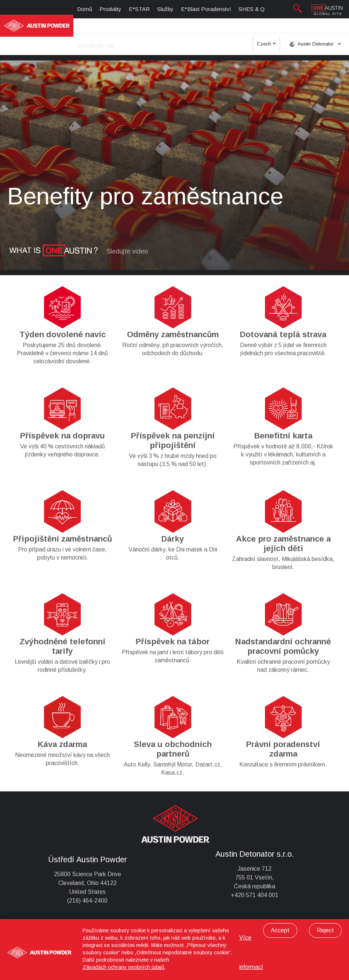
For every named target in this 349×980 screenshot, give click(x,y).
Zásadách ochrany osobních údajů (123, 967)
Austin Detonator (315, 44)
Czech (266, 46)
